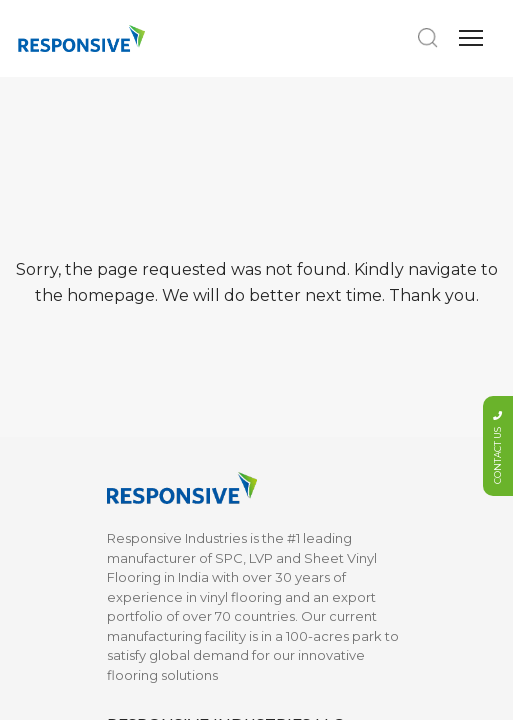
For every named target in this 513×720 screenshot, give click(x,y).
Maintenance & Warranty (156, 533)
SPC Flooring (149, 190)
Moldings (136, 278)
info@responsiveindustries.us (226, 82)
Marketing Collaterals (176, 249)
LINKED (288, 596)
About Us (136, 415)
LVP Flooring (147, 219)
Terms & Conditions (319, 494)
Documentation (309, 415)
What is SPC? (149, 572)
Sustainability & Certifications (155, 455)
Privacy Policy (301, 523)
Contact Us (293, 445)
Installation (141, 494)
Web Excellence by (259, 690)
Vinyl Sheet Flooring (172, 308)
